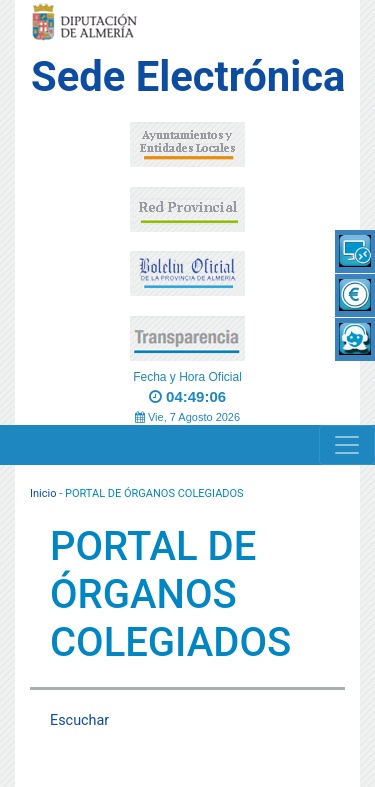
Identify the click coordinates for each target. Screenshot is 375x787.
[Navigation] (347, 445)
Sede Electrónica (188, 76)
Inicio (43, 493)
